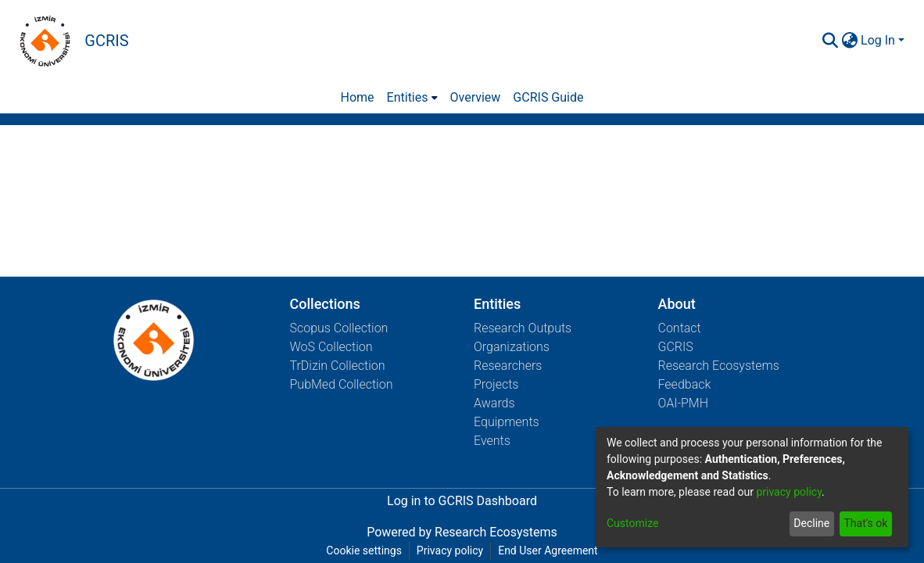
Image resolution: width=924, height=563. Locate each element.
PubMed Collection (342, 384)
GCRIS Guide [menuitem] (548, 97)
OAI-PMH (684, 403)
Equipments (507, 422)
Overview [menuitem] (476, 97)
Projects (496, 384)
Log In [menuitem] (878, 40)
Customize (632, 523)
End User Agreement (548, 550)
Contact (680, 328)
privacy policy (789, 492)
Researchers (508, 366)
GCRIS (676, 347)
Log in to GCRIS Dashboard (462, 501)
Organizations (512, 347)
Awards (494, 403)
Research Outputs (523, 328)
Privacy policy (450, 550)
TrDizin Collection (338, 366)
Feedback (685, 384)
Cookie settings (364, 550)
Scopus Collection (339, 328)
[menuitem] (849, 41)
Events (492, 441)
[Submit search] (830, 41)
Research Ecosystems (719, 366)
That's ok (865, 523)
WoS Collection (331, 347)
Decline (811, 523)
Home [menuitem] (358, 97)
